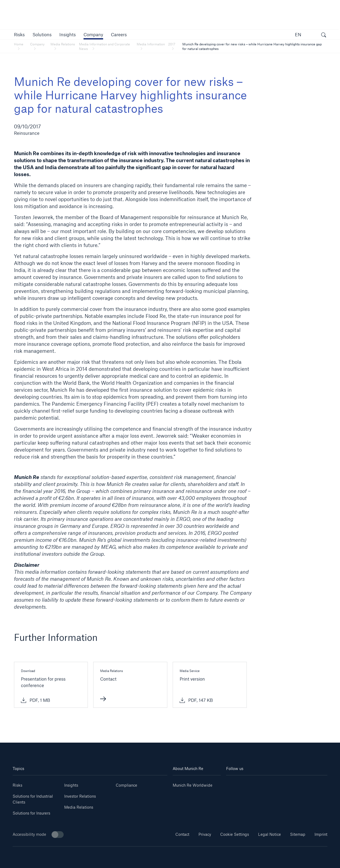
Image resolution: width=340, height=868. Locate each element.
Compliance (126, 785)
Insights (71, 785)
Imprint (321, 834)
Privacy (205, 834)
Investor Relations (80, 796)
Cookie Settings (235, 834)
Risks (17, 785)
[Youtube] (252, 783)
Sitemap (298, 834)
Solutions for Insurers (31, 813)
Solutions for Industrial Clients (33, 799)
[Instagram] (268, 783)
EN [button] (298, 34)
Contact (182, 834)
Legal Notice (270, 834)
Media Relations (79, 807)
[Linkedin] (235, 783)
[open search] (324, 35)
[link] (68, 34)
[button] (19, 34)
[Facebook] (285, 783)
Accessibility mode (38, 835)
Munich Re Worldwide (193, 785)
